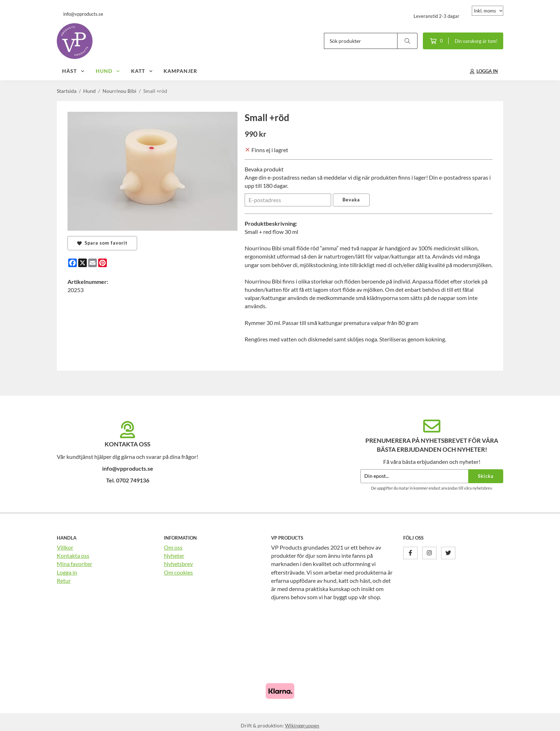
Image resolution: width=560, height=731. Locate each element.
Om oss (173, 547)
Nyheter (174, 555)
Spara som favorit (102, 243)
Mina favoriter (74, 564)
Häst (74, 71)
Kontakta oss (73, 555)
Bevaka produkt (264, 169)
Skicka (486, 476)
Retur (64, 580)
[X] (82, 263)
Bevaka (351, 200)
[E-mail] (92, 263)
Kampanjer (180, 71)
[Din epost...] (414, 476)
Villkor (65, 547)
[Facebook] (72, 263)
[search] (407, 41)
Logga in (67, 572)
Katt (142, 71)
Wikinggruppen (302, 725)
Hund (108, 71)
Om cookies (178, 572)
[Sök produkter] (361, 41)
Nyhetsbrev (178, 564)
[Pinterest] (102, 263)
